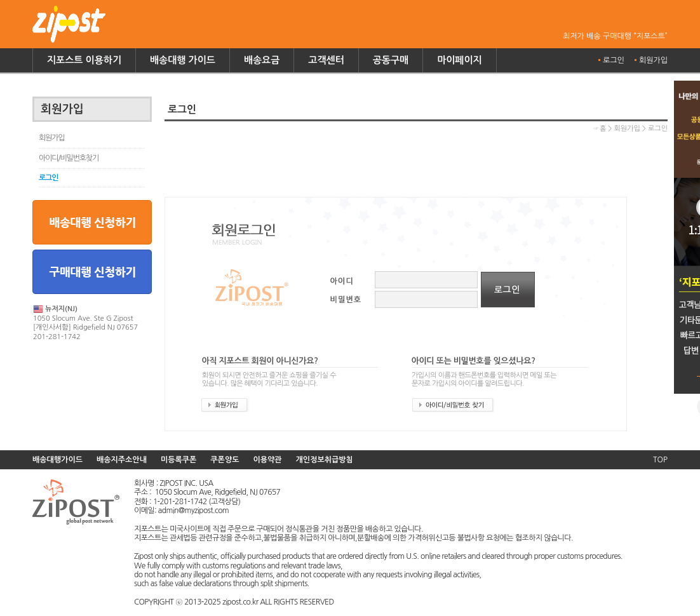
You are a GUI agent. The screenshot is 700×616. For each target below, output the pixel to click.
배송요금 (262, 60)
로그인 (614, 60)
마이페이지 (460, 60)
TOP (660, 460)
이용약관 (267, 460)
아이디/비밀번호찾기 (69, 158)
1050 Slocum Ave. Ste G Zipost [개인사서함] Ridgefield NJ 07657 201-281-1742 (85, 322)
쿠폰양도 (225, 460)
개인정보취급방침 (325, 460)
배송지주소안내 (122, 460)
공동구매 (391, 60)
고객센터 (326, 60)
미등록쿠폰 (178, 460)
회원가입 (653, 60)
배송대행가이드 (57, 460)
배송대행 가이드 (183, 60)
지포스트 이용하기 (84, 60)
